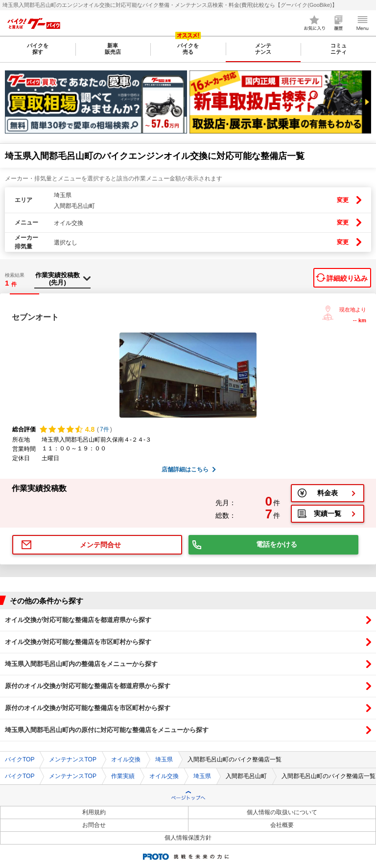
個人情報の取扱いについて (282, 812)
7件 (105, 429)
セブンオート (35, 317)
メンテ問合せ (100, 545)
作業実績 (123, 776)
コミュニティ (339, 49)
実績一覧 (328, 513)
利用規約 (94, 812)
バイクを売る (188, 49)
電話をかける (277, 544)
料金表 (328, 493)
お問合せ (94, 825)
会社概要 (282, 825)
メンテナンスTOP (72, 759)
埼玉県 (164, 759)
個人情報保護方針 (188, 838)
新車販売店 (113, 49)
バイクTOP (20, 759)
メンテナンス (263, 49)
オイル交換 (126, 759)
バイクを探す (38, 49)
